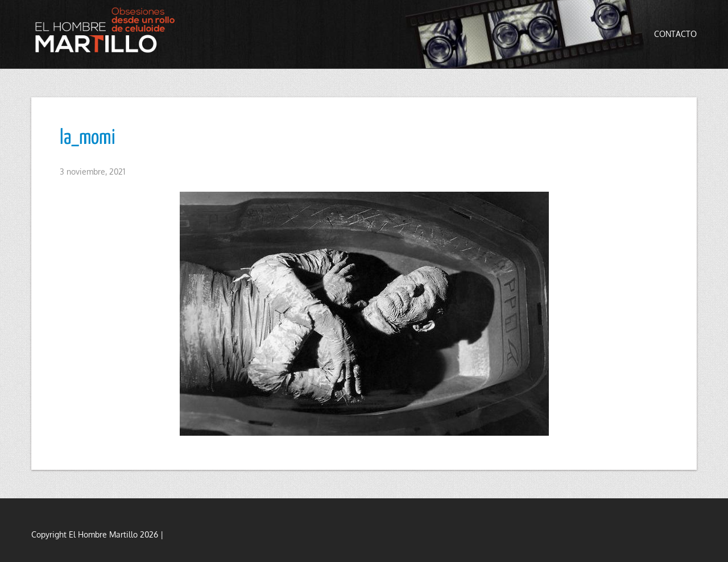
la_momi (88, 138)
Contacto (675, 34)
